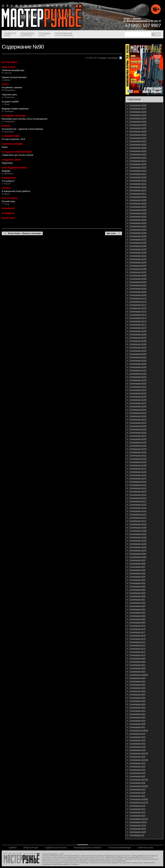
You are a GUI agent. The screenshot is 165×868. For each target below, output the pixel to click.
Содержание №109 (138, 527)
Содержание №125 (138, 475)
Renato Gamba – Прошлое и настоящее (22, 233)
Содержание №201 (138, 226)
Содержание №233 (138, 121)
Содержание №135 (138, 442)
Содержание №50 (137, 717)
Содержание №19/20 (139, 799)
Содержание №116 (138, 504)
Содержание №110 (138, 524)
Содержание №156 (138, 374)
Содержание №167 (138, 338)
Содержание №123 (138, 482)
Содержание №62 (137, 678)
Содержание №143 (138, 416)
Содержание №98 (137, 563)
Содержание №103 (138, 547)
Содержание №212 (138, 190)
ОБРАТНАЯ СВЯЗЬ (146, 848)
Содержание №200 (138, 229)
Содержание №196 (138, 243)
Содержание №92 (137, 583)
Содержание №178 (138, 302)
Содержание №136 (138, 439)
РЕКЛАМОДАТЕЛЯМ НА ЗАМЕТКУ (88, 848)
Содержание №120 (138, 491)
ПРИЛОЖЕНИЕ (64, 34)
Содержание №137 (138, 436)
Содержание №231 (138, 128)
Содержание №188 (138, 269)
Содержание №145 (138, 410)
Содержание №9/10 (138, 822)
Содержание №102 (138, 550)
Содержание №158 (138, 367)
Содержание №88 (137, 596)
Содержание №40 (137, 747)
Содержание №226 (138, 144)
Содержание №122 (138, 485)
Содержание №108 (138, 531)
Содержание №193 (138, 252)
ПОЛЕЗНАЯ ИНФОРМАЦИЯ (120, 848)
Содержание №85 (137, 606)
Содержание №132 (138, 452)
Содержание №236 (138, 112)
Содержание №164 (138, 347)
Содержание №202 (138, 223)
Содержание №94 (137, 576)
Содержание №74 (137, 642)
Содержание (113, 58)
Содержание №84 (137, 609)
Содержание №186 (138, 275)
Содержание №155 (138, 377)
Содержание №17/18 (139, 802)
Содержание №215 (138, 180)
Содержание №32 (137, 766)
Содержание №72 (137, 649)
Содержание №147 (138, 403)
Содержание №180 (138, 295)
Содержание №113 (138, 514)
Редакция (102, 58)
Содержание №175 (138, 311)
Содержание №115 (138, 508)
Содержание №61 (137, 681)
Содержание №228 (138, 138)
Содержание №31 (137, 770)
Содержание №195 (138, 246)
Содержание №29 (137, 776)
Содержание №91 (137, 586)
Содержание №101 (138, 554)
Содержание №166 (138, 341)
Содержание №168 (138, 334)
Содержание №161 (138, 357)
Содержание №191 (138, 259)
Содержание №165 (138, 344)
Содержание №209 (138, 200)
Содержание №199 (138, 233)
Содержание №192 (138, 256)
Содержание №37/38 (139, 753)
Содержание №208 (138, 203)
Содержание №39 (137, 750)
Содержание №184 (138, 282)
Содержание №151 (138, 390)
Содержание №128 (138, 465)
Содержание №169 (138, 331)
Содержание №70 (137, 655)
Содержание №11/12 (139, 819)
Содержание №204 (138, 216)
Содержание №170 (138, 328)
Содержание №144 (138, 413)
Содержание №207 (138, 207)
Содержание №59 (137, 688)
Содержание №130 (138, 459)
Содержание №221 (138, 161)
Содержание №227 (138, 141)
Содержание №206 (138, 210)
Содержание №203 (138, 220)
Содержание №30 (137, 773)
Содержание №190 (138, 262)
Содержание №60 (137, 685)
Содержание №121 (138, 488)
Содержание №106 (138, 537)
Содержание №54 (137, 704)
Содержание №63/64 (139, 675)
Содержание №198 (138, 236)
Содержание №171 (138, 324)
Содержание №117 (138, 501)
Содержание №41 (137, 743)
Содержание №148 (138, 400)
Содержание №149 (138, 396)
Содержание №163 (138, 351)
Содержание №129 (138, 462)
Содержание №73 (137, 645)
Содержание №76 (137, 635)
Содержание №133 (138, 449)
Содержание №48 (137, 724)
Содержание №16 (137, 806)
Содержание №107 (138, 534)
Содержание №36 (137, 757)
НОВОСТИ (10, 34)
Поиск (156, 34)
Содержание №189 (138, 265)
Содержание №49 (137, 721)
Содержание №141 (138, 423)
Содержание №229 (138, 135)
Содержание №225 (138, 148)
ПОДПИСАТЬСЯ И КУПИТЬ (56, 848)
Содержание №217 (138, 174)
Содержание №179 (138, 298)
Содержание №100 (138, 557)
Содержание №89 (137, 593)
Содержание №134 (138, 446)
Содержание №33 (137, 763)
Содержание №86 (137, 603)
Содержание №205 (138, 213)
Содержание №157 (138, 370)
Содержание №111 (138, 521)
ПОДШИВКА (27, 34)
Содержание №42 (137, 740)
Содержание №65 (137, 671)
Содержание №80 (137, 622)
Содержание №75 (137, 639)
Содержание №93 (137, 580)
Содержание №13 (137, 815)
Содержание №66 (137, 668)
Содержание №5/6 (138, 829)
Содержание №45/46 (139, 730)
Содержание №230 (138, 131)
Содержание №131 (138, 455)
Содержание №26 (137, 783)
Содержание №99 (137, 560)
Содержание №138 (138, 432)
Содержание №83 (137, 612)
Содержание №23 (137, 789)
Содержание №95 (137, 573)
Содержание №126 (138, 472)
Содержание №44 (137, 734)
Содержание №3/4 (138, 832)
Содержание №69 (137, 658)
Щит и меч (114, 233)
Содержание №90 (137, 590)
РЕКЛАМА (45, 34)
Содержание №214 (138, 184)
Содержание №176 (138, 308)
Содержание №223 (138, 154)
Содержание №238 (138, 105)
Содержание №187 (138, 272)
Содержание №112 (138, 518)
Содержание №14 (137, 812)
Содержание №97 (137, 567)
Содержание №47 (137, 727)
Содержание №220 (138, 164)
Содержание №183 (138, 285)
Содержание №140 (138, 426)
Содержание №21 (137, 796)
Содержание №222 (138, 157)
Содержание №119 (138, 495)
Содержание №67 (137, 665)
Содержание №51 (137, 714)
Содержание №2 (137, 835)
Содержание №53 (137, 707)
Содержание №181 (138, 292)
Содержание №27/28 (139, 779)
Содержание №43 (137, 737)
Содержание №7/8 (138, 825)
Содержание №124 (138, 478)
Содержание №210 (138, 197)
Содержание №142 (138, 419)
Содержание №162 (138, 354)
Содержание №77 (137, 632)
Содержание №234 (138, 118)
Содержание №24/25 (139, 786)
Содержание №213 (138, 187)
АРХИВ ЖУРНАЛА (31, 848)
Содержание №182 (138, 288)
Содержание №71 (137, 652)
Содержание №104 (138, 544)
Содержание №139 (138, 429)
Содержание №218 (138, 171)
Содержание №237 (138, 108)
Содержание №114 (138, 511)
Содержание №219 (138, 167)
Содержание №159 (138, 364)
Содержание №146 (138, 406)
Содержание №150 (138, 393)
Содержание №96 (137, 570)
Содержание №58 (137, 691)
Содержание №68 (137, 662)
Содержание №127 (138, 468)
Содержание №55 (137, 701)
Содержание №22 (137, 793)
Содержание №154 (138, 380)
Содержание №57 (137, 694)
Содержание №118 (138, 498)
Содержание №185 (138, 279)
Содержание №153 (138, 383)
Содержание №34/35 (139, 760)
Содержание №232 (138, 125)
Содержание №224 (138, 151)
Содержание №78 (137, 629)
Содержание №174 (138, 315)
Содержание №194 (138, 249)
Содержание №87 (137, 599)
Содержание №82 (137, 616)
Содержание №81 (137, 619)
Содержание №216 (138, 177)
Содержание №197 (138, 239)
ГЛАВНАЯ (13, 848)
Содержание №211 (138, 193)
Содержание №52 (137, 711)
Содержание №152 (138, 387)
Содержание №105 (138, 540)
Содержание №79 (137, 626)
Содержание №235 (138, 115)
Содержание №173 (138, 318)
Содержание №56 (137, 698)
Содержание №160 (138, 360)
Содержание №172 (138, 321)
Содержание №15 (137, 809)
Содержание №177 (138, 305)
